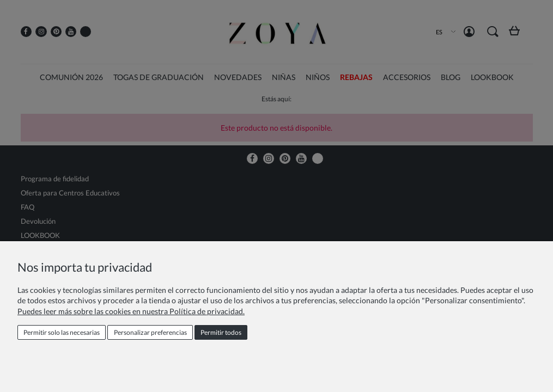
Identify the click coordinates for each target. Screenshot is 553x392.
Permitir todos (221, 332)
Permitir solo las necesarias (62, 332)
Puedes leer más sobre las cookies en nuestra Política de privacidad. (131, 311)
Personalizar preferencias (150, 332)
